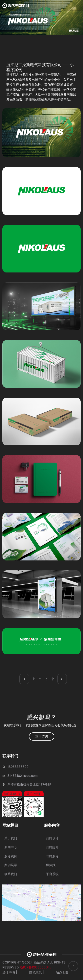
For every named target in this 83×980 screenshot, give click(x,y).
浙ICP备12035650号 (35, 967)
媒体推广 (52, 865)
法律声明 (9, 972)
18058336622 (18, 767)
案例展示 (11, 865)
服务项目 (11, 856)
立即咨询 (42, 736)
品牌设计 (52, 838)
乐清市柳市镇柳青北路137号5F (29, 785)
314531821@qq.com (22, 776)
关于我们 (11, 838)
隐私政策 (35, 972)
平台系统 (52, 874)
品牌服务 (52, 856)
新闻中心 (11, 847)
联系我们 (11, 874)
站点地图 (62, 972)
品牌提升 (52, 847)
